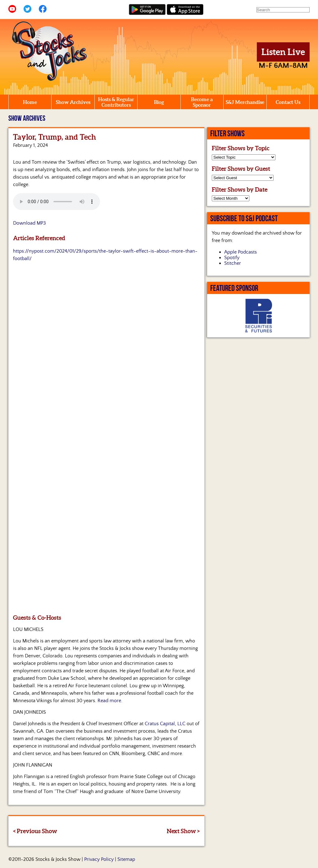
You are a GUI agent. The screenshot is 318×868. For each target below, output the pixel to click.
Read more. (110, 701)
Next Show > (183, 831)
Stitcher (233, 263)
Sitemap (126, 859)
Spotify (232, 258)
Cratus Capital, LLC (165, 724)
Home (30, 102)
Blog (159, 102)
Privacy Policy (99, 859)
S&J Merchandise (245, 102)
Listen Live (283, 52)
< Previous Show (35, 831)
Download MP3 (30, 223)
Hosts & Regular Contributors (116, 102)
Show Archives (73, 102)
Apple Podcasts (241, 252)
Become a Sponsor (202, 102)
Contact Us (288, 102)
